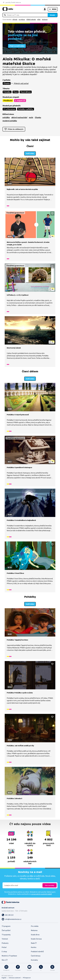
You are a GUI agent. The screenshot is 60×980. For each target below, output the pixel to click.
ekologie (45, 19)
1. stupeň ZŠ (20, 101)
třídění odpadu (31, 19)
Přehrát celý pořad (21, 83)
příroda (15, 19)
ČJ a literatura (9, 109)
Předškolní (8, 101)
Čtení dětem (26, 92)
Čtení (16, 92)
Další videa (30, 153)
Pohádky (7, 92)
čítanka (38, 117)
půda (39, 19)
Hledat (52, 15)
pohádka (6, 117)
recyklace (22, 19)
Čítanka (7, 83)
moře (31, 117)
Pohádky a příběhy (26, 109)
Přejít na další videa (17, 46)
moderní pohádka (10, 121)
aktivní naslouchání (19, 117)
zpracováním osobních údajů (41, 893)
